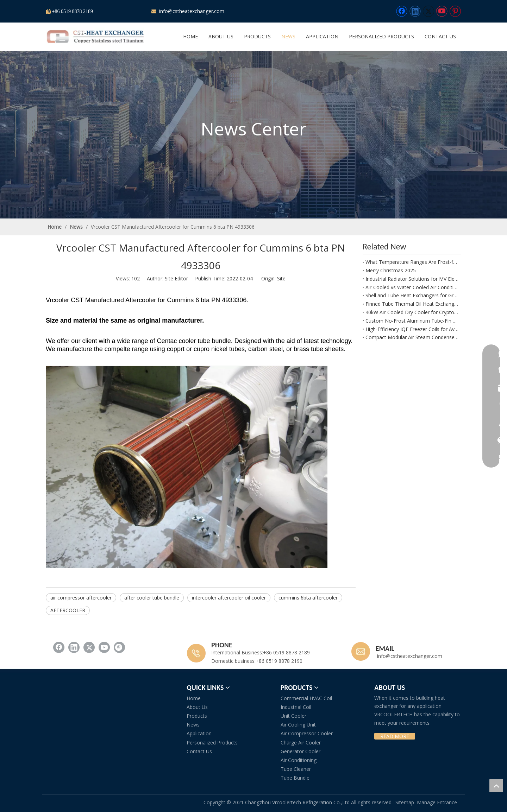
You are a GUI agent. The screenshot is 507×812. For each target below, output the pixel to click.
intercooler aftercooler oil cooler (229, 598)
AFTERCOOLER (68, 610)
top (496, 786)
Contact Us (199, 751)
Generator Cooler (301, 751)
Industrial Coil (296, 707)
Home (194, 698)
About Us (197, 707)
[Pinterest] (455, 11)
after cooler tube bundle (152, 598)
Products (197, 716)
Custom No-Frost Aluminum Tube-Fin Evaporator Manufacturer (412, 321)
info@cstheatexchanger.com (191, 11)
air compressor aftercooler (81, 598)
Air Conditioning (299, 760)
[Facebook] (402, 11)
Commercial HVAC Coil (306, 698)
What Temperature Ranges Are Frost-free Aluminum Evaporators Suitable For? (412, 262)
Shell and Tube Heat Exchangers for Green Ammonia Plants (412, 295)
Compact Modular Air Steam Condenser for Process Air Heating (412, 337)
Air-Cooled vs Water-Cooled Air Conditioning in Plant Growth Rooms (412, 287)
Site (281, 278)
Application (199, 733)
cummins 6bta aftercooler (308, 598)
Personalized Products (212, 743)
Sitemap (405, 802)
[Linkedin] (415, 11)
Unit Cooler (293, 716)
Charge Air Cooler (301, 743)
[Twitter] (428, 11)
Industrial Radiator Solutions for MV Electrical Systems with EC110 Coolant (412, 279)
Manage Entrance (437, 802)
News (193, 725)
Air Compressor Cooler (307, 733)
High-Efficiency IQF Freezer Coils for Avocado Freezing (412, 329)
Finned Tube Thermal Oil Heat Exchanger (412, 304)
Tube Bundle (295, 778)
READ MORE (395, 736)
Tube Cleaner (296, 769)
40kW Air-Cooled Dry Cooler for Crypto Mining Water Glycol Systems (412, 312)
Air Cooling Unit (298, 725)
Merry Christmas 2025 (391, 270)
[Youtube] (442, 11)
